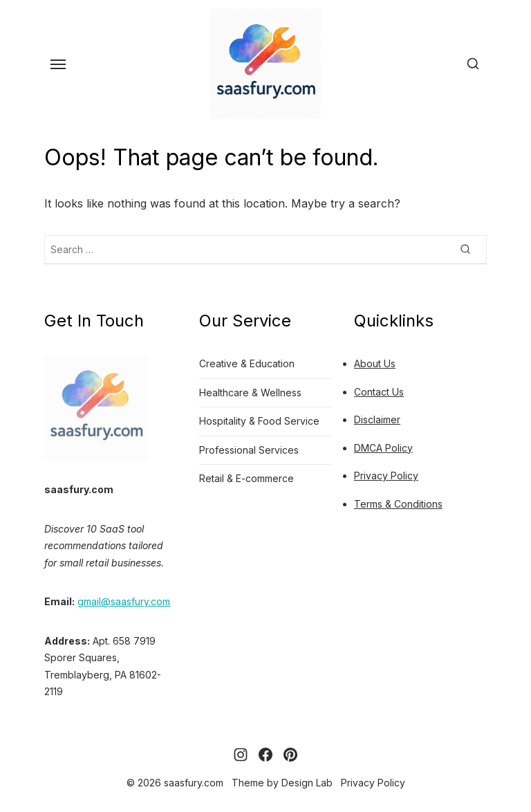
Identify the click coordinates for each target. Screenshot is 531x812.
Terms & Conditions (398, 504)
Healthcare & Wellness (250, 393)
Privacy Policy (386, 476)
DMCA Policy (383, 448)
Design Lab (307, 783)
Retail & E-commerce (246, 478)
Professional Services (249, 450)
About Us (375, 363)
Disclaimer (377, 419)
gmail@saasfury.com (124, 601)
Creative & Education (247, 363)
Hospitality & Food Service (259, 421)
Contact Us (379, 392)
